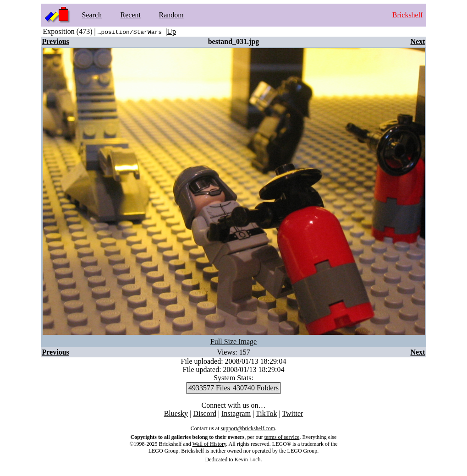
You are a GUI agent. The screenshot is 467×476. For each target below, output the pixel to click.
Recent (131, 15)
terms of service (282, 437)
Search (92, 15)
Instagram (236, 413)
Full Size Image (233, 342)
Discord (205, 413)
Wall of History (209, 444)
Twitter (292, 413)
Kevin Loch (248, 460)
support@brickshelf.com (248, 428)
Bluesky (176, 413)
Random (171, 15)
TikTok (266, 413)
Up (171, 31)
